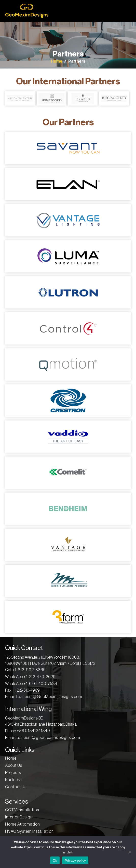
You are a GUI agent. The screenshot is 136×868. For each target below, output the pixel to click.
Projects (13, 773)
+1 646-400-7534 (40, 684)
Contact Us (16, 787)
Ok (55, 860)
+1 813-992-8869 (29, 670)
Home (57, 61)
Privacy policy (75, 860)
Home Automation (23, 824)
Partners (77, 61)
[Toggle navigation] (128, 11)
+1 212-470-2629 (40, 677)
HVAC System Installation (29, 831)
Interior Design (19, 817)
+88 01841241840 (33, 731)
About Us (14, 766)
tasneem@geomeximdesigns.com (48, 738)
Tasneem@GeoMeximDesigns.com (49, 697)
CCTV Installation (22, 810)
